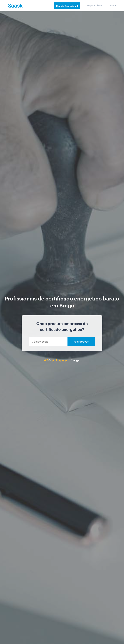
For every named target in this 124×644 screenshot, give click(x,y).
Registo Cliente (95, 5)
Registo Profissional (67, 6)
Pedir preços (81, 341)
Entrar (113, 5)
